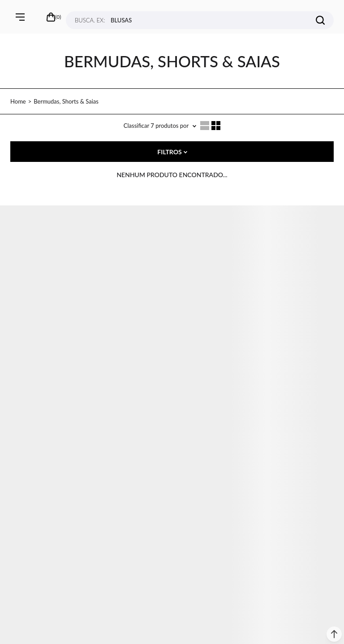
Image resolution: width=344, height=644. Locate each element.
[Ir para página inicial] (18, 101)
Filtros (169, 152)
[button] (334, 634)
